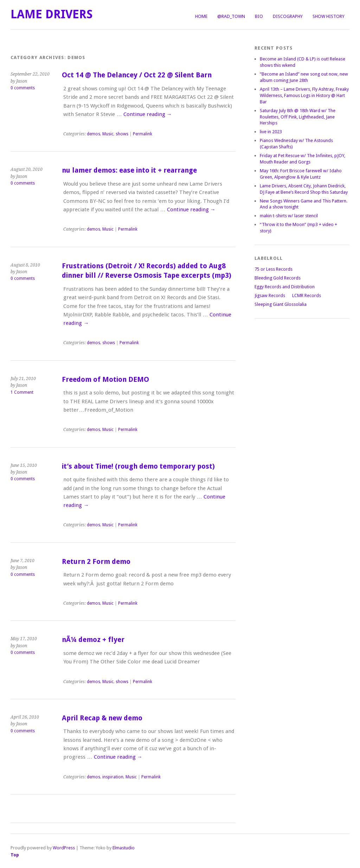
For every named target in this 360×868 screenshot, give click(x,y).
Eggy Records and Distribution (285, 287)
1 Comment (22, 392)
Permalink (143, 134)
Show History (329, 16)
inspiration (113, 777)
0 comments (23, 88)
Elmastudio (124, 848)
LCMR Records (307, 295)
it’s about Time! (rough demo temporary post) (138, 466)
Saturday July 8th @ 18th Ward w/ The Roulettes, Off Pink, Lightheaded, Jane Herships (298, 117)
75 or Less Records (274, 269)
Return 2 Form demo (96, 562)
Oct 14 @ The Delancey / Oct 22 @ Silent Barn (137, 75)
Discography (288, 16)
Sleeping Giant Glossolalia (281, 304)
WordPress (64, 848)
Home (201, 16)
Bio (259, 16)
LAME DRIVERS (52, 14)
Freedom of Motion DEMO (105, 380)
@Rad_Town (231, 16)
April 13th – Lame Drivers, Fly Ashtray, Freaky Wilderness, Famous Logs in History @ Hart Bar (304, 95)
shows (122, 134)
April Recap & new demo (102, 718)
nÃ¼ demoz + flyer (93, 640)
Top (15, 855)
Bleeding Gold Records (278, 278)
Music (108, 134)
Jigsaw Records (270, 295)
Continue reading (148, 114)
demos (94, 134)
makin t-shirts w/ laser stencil (289, 216)
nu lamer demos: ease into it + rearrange (129, 170)
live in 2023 (271, 132)
